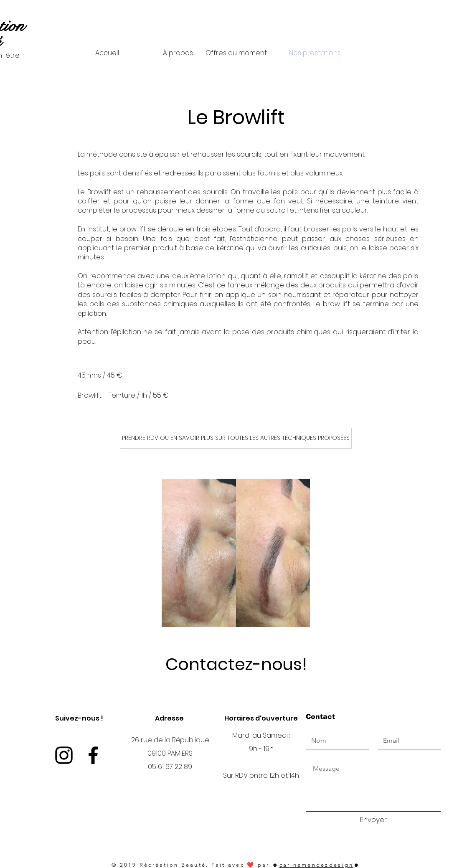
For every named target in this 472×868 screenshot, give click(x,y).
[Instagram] (64, 755)
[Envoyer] (373, 820)
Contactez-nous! (236, 664)
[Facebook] (93, 755)
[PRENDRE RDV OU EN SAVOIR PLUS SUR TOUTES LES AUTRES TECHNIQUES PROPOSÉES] (236, 438)
